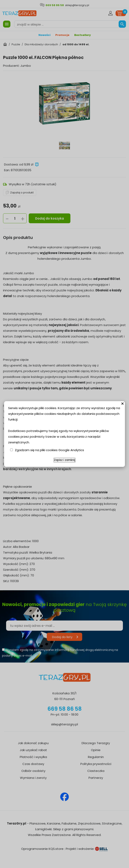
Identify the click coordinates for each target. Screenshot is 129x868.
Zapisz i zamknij (64, 460)
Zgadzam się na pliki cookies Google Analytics (49, 450)
